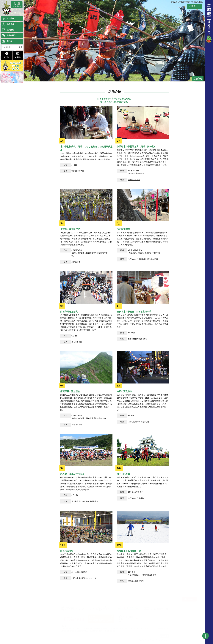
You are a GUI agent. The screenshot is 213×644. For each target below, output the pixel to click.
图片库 (9, 41)
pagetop (206, 636)
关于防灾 (7, 55)
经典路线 (10, 30)
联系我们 (18, 55)
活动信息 (10, 18)
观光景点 (10, 24)
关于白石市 (11, 35)
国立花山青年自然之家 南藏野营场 (85, 539)
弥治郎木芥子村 (78, 209)
